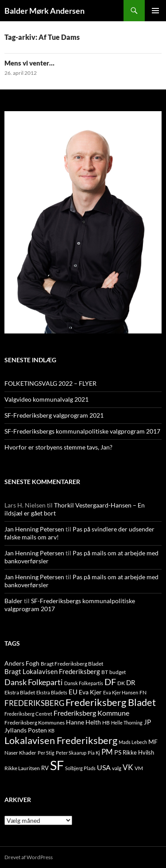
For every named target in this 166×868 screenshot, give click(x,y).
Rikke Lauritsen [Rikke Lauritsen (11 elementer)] (22, 768)
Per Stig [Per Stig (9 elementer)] (46, 753)
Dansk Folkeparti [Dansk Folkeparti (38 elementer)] (34, 682)
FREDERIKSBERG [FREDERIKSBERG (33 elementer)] (34, 703)
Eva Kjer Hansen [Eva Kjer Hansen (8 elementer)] (121, 692)
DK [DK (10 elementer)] (121, 683)
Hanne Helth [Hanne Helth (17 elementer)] (83, 722)
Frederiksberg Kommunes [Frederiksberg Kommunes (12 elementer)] (35, 723)
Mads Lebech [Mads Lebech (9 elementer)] (133, 742)
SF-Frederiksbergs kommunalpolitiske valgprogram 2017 (82, 431)
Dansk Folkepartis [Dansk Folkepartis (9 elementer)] (84, 683)
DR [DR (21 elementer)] (131, 682)
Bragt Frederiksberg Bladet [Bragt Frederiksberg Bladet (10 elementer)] (72, 664)
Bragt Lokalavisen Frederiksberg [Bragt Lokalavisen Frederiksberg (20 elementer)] (52, 671)
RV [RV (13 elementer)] (45, 768)
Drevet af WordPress (29, 857)
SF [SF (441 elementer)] (57, 765)
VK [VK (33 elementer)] (128, 767)
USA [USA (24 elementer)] (104, 767)
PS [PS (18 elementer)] (118, 752)
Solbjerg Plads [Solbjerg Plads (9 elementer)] (80, 768)
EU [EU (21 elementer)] (73, 692)
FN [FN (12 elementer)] (143, 692)
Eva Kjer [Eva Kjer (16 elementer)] (90, 692)
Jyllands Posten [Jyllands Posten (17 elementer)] (26, 730)
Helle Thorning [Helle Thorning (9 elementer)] (127, 723)
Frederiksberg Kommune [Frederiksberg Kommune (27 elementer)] (91, 713)
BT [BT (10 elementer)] (105, 672)
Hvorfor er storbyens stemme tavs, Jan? (58, 447)
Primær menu (155, 11)
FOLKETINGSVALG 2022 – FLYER (50, 383)
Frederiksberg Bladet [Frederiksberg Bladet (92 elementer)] (111, 702)
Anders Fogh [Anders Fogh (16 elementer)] (22, 663)
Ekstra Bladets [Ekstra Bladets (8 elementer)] (52, 692)
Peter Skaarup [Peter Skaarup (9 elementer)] (71, 753)
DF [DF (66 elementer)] (110, 682)
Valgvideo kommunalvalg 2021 (46, 399)
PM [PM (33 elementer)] (107, 752)
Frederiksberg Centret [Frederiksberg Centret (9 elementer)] (28, 714)
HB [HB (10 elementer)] (106, 723)
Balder (14, 601)
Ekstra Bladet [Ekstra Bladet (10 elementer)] (20, 692)
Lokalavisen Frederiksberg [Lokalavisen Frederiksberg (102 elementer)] (61, 740)
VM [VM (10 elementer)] (139, 768)
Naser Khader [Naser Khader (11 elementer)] (20, 753)
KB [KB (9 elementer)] (51, 730)
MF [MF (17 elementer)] (153, 742)
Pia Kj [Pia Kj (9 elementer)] (94, 753)
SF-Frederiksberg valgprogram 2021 (54, 415)
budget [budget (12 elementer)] (118, 672)
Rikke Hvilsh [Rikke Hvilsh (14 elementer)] (138, 752)
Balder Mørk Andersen (44, 11)
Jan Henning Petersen (34, 529)
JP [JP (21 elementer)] (147, 722)
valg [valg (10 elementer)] (117, 768)
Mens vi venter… (29, 63)
